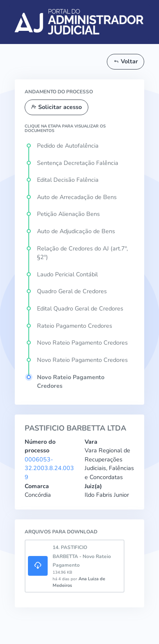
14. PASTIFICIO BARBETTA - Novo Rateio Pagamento (82, 556)
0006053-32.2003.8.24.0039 (49, 468)
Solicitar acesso (56, 107)
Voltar (126, 61)
